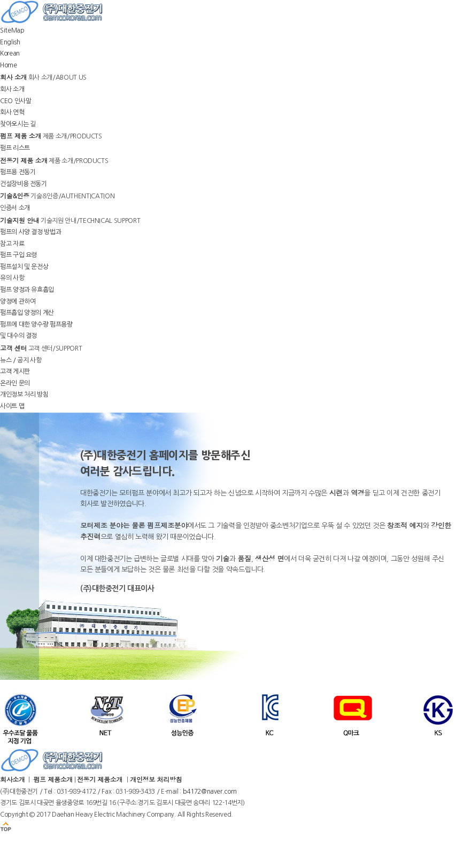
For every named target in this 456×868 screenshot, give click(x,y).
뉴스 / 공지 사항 (21, 360)
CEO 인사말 (16, 101)
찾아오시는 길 (18, 124)
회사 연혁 (12, 112)
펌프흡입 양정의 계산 (27, 313)
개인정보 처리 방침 (24, 394)
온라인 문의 (15, 383)
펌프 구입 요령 (18, 255)
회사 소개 (12, 89)
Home (9, 65)
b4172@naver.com (210, 792)
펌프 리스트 (15, 148)
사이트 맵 (12, 406)
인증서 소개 (15, 208)
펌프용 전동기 (18, 172)
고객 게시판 (15, 371)
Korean (10, 53)
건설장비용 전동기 (24, 184)
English (10, 42)
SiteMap (12, 30)
